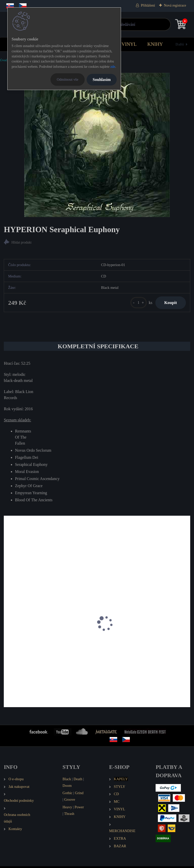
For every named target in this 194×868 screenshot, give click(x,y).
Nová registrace (175, 5)
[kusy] (136, 303)
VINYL (129, 44)
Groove (70, 801)
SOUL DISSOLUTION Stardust (32, 647)
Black (67, 781)
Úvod (3, 60)
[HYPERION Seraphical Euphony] (97, 145)
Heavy (67, 809)
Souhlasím (102, 80)
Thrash (69, 815)
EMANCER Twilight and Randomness (133, 647)
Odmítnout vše (68, 79)
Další (180, 44)
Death (78, 781)
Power (79, 809)
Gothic (68, 795)
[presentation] (7, 632)
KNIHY (155, 44)
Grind (79, 795)
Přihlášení (148, 5)
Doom (67, 787)
